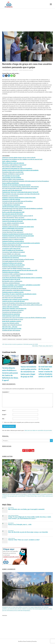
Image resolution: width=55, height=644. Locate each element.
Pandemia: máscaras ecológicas (11, 272)
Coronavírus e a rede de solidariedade (12, 230)
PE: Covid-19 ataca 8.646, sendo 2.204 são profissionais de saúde (20, 188)
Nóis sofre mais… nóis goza (10, 327)
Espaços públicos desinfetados (11, 183)
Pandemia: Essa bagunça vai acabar (12, 245)
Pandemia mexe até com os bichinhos (12, 287)
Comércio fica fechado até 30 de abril (12, 221)
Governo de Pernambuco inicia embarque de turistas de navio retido (21, 303)
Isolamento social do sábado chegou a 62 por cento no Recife (19, 158)
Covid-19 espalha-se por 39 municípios (13, 250)
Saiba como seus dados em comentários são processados (38, 430)
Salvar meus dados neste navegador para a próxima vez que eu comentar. (22, 422)
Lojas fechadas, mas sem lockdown (12, 178)
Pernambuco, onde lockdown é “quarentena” (14, 165)
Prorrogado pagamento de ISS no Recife (13, 261)
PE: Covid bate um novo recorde (11, 176)
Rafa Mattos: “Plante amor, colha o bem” (42, 346)
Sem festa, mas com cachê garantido (12, 298)
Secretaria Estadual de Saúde (35, 339)
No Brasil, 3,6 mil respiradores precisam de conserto (16, 185)
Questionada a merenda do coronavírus (13, 310)
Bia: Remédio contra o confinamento (12, 281)
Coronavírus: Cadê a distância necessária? (13, 252)
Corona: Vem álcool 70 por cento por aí (13, 232)
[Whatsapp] (12, 76)
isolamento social (11, 339)
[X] (6, 76)
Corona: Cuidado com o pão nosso (11, 254)
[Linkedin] (9, 76)
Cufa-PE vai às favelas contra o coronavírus (14, 207)
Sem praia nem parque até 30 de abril (12, 214)
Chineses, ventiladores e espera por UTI (13, 174)
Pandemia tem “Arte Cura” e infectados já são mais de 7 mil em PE (20, 192)
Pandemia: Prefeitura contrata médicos (13, 241)
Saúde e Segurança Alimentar (26, 70)
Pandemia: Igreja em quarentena (11, 314)
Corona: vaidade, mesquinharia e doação (13, 223)
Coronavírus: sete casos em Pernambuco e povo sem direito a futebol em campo (24, 318)
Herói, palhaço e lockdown (9, 161)
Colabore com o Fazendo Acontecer (12, 325)
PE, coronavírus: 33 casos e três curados (13, 296)
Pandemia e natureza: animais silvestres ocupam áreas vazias (19, 198)
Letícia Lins (15, 70)
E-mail (4, 415)
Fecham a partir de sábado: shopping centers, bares (16, 268)
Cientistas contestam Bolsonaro (11, 283)
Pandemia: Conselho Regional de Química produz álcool (17, 234)
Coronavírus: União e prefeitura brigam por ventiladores (17, 274)
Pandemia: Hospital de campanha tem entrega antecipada (18, 236)
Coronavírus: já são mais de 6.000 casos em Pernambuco (17, 201)
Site (3, 419)
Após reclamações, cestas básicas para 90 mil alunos (16, 290)
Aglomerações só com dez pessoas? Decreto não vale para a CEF (20, 270)
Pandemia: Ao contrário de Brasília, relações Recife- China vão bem (20, 187)
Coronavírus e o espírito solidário (11, 276)
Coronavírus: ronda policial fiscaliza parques (14, 256)
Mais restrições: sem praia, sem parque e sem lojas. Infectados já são (21, 194)
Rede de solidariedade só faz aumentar (13, 228)
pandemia (25, 339)
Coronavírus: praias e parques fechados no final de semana (18, 259)
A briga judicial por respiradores (11, 205)
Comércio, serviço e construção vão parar (13, 301)
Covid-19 (5, 339)
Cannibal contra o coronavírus (10, 225)
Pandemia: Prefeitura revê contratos (12, 263)
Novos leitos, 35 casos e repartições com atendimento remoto (19, 294)
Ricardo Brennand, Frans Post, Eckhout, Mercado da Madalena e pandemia (22, 208)
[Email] (14, 76)
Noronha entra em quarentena (11, 258)
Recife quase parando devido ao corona (13, 319)
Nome (4, 410)
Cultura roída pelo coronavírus (10, 307)
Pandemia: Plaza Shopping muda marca (13, 267)
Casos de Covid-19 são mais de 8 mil (12, 190)
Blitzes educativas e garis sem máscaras (13, 163)
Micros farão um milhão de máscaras (12, 167)
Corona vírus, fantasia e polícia (11, 323)
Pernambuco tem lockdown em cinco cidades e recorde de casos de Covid (22, 159)
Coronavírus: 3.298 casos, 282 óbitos (12, 210)
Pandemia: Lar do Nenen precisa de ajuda (13, 265)
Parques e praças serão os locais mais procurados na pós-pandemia (20, 170)
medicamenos (19, 339)
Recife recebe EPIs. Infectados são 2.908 (13, 212)
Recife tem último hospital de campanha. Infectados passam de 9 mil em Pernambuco (26, 181)
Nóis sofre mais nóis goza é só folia (12, 328)
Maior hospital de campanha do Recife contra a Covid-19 (18, 216)
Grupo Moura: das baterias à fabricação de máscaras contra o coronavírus (22, 278)
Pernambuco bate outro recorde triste (13, 172)
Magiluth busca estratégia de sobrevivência (14, 288)
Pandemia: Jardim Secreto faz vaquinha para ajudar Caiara (18, 227)
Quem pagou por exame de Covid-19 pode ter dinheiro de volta (19, 219)
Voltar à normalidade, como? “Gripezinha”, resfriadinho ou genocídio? (21, 285)
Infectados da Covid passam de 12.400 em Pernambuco (17, 168)
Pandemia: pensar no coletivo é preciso (13, 239)
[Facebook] (4, 76)
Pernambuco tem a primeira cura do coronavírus (15, 299)
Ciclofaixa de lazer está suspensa (11, 330)
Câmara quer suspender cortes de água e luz (14, 308)
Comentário (6, 392)
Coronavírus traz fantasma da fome (12, 312)
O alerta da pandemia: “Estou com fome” (13, 218)
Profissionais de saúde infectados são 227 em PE (15, 247)
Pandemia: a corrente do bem (10, 196)
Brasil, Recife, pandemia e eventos (12, 321)
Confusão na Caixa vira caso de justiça (12, 203)
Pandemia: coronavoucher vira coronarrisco (14, 238)
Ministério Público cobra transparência (13, 179)
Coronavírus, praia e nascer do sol (11, 248)
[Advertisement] (27, 19)
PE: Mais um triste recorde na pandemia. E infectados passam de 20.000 (20, 344)
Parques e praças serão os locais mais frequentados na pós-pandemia (21, 243)
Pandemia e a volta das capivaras (11, 199)
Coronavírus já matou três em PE (11, 279)
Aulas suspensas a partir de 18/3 (11, 316)
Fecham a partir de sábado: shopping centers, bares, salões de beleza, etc (22, 305)
